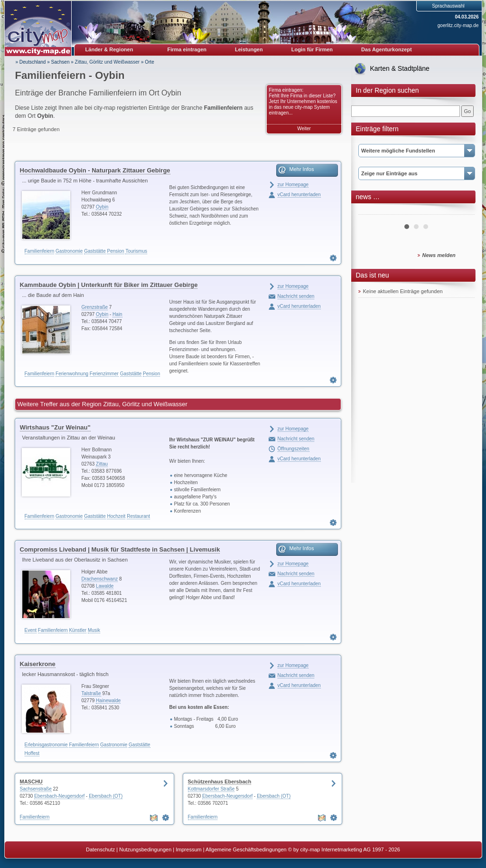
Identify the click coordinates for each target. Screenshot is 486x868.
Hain (117, 314)
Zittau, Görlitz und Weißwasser (107, 62)
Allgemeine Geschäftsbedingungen (246, 849)
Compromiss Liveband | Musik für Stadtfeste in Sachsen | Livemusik (120, 549)
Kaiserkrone (38, 664)
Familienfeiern (40, 251)
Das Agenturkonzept (387, 49)
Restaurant (138, 516)
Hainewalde (108, 701)
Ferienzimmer (104, 374)
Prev (371, 211)
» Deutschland (31, 62)
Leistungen (249, 49)
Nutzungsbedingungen (145, 849)
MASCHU (31, 782)
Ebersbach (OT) (106, 796)
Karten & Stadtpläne (400, 68)
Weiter (304, 129)
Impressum (188, 849)
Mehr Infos (302, 169)
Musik (94, 630)
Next (462, 211)
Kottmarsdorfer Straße (211, 789)
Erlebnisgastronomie (46, 745)
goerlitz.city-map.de (458, 25)
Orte (149, 62)
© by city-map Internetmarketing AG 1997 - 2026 (344, 849)
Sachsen (61, 62)
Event (31, 630)
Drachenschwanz (100, 579)
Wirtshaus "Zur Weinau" (55, 427)
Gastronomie (69, 251)
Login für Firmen (312, 49)
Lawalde (105, 586)
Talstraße (91, 693)
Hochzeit (116, 516)
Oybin (102, 207)
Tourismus (136, 251)
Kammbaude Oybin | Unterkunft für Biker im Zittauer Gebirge (109, 285)
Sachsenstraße (36, 789)
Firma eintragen (187, 49)
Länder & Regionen (109, 49)
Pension (115, 251)
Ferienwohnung (72, 374)
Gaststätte (95, 251)
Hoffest (32, 753)
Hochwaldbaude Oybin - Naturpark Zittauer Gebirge (95, 170)
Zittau (102, 464)
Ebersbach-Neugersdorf (59, 796)
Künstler (78, 630)
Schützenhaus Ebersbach (220, 782)
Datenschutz (100, 849)
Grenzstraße (95, 307)
